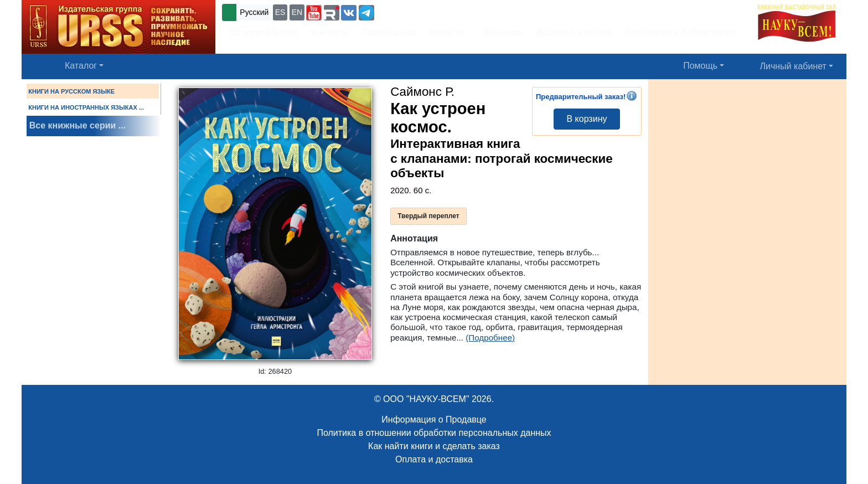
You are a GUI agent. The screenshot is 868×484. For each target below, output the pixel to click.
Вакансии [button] (501, 32)
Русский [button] (254, 12)
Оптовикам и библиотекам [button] (680, 32)
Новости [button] (447, 32)
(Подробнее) (490, 338)
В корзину (587, 119)
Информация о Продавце (434, 419)
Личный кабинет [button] (793, 66)
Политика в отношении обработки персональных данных (434, 433)
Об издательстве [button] (263, 32)
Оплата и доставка (434, 459)
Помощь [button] (700, 66)
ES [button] (280, 12)
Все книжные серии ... (77, 125)
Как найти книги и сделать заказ (434, 446)
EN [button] (297, 12)
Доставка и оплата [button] (574, 32)
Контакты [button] (331, 32)
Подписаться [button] (390, 32)
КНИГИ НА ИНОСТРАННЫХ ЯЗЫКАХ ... (86, 107)
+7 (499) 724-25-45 (417, 11)
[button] (314, 13)
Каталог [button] (81, 66)
